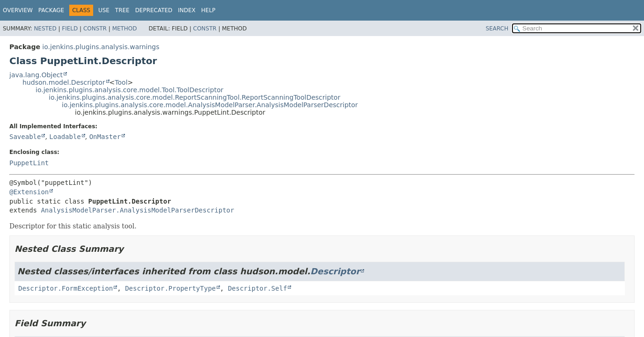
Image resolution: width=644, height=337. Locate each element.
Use (104, 10)
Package (51, 10)
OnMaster (105, 137)
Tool (121, 82)
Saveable (25, 137)
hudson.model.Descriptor (64, 82)
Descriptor (335, 271)
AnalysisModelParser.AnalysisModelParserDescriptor (137, 210)
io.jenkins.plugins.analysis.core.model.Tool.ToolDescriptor (129, 90)
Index (187, 10)
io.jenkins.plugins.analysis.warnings (101, 47)
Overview (18, 10)
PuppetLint (29, 163)
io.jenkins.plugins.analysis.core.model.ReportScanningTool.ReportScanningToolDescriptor (194, 97)
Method (125, 29)
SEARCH (497, 29)
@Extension (29, 192)
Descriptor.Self (257, 288)
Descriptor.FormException (66, 288)
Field (70, 29)
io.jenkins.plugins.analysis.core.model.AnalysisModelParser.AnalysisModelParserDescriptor (210, 105)
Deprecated (154, 10)
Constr (95, 29)
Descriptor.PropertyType (170, 288)
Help (209, 10)
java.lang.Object (36, 75)
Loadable (65, 137)
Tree (122, 10)
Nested (45, 29)
